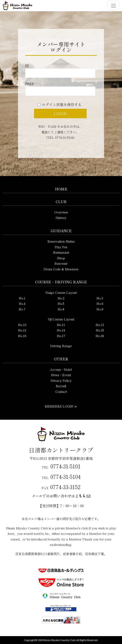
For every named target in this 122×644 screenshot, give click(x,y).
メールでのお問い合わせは (61, 496)
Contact (61, 391)
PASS (29, 84)
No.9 (100, 309)
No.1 (22, 298)
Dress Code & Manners (61, 269)
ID (27, 66)
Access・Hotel (61, 369)
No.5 (61, 303)
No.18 (100, 336)
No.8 (61, 309)
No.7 (22, 309)
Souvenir (61, 263)
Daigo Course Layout (61, 292)
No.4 (22, 303)
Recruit (61, 386)
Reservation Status (61, 241)
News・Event (61, 375)
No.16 (22, 336)
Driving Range (61, 346)
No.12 (100, 325)
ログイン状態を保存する (62, 104)
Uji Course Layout (61, 319)
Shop (61, 258)
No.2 (61, 298)
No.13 (22, 330)
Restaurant (61, 252)
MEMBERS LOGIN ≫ (61, 406)
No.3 (100, 298)
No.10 (22, 325)
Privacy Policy (61, 380)
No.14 (61, 330)
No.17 (61, 336)
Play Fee (61, 247)
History (61, 218)
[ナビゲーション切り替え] (113, 6)
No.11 (61, 325)
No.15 (100, 330)
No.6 (100, 303)
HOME (61, 189)
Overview (61, 212)
